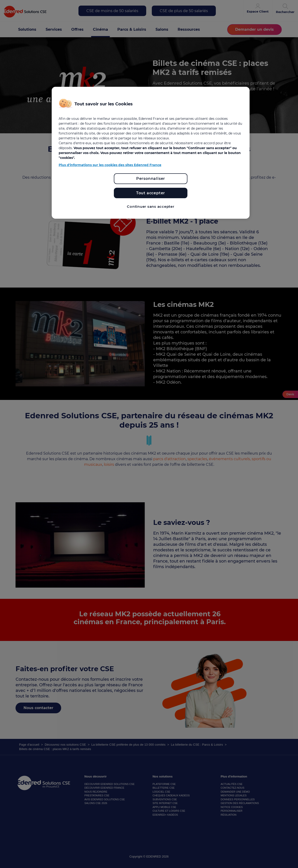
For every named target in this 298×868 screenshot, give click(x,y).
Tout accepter (151, 193)
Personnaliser (151, 179)
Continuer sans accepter (151, 206)
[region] (151, 153)
